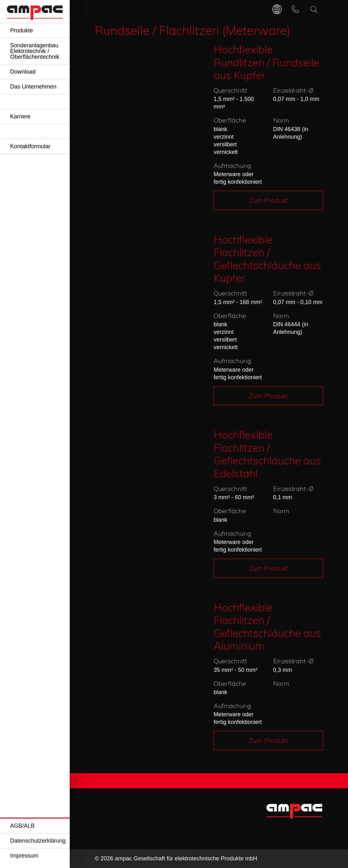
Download (23, 72)
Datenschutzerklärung (38, 841)
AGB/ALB (22, 826)
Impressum (24, 856)
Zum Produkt (268, 200)
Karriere (20, 116)
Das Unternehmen (33, 87)
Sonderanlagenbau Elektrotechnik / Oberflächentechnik (35, 51)
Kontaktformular (30, 146)
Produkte (22, 30)
